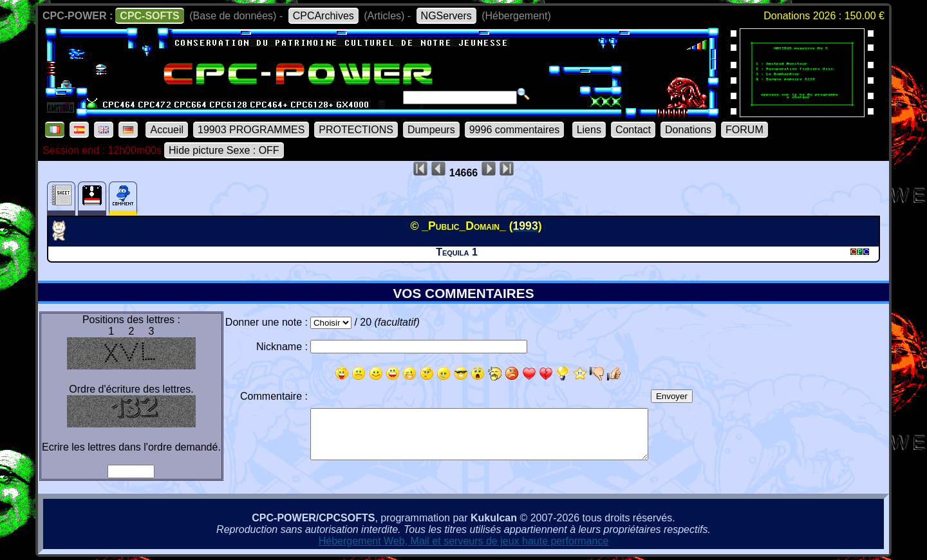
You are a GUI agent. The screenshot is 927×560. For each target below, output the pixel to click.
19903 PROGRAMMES (251, 130)
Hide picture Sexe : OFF (224, 150)
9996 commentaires (515, 130)
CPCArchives (323, 16)
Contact (633, 130)
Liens (589, 130)
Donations (688, 130)
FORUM (744, 130)
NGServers (446, 16)
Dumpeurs (431, 130)
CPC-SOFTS (149, 16)
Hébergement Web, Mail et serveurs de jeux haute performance (464, 541)
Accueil (167, 130)
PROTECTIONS (356, 130)
